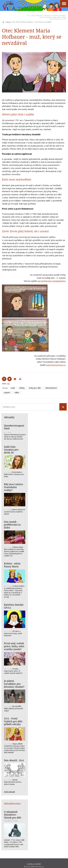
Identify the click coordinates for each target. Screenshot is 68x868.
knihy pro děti (35, 388)
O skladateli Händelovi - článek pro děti (13, 815)
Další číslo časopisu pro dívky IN (11, 450)
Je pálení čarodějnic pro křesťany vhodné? (14, 684)
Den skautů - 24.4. (14, 760)
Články (8, 22)
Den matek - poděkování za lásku (12, 525)
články (22, 388)
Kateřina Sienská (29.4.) (14, 606)
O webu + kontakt (34, 864)
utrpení (7, 392)
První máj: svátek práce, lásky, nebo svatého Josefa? (14, 646)
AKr (37, 15)
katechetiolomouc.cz (56, 365)
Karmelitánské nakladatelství (52, 281)
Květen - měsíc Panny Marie (12, 565)
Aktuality (9, 417)
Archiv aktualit (9, 792)
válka (17, 392)
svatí (13, 388)
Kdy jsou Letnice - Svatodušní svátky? (14, 487)
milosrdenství (51, 388)
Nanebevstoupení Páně (14, 427)
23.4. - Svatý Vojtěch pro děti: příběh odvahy (13, 721)
